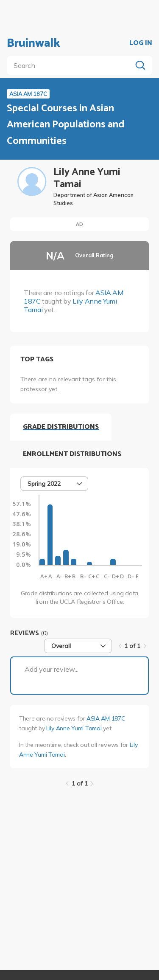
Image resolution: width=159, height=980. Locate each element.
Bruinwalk (33, 43)
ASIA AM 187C (106, 718)
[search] (71, 65)
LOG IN (141, 43)
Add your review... (52, 669)
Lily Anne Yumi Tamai (74, 728)
